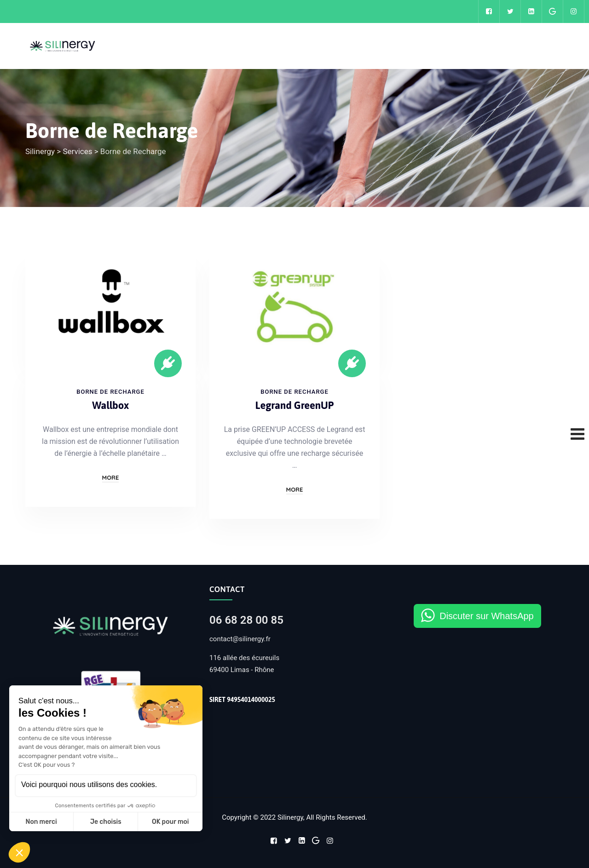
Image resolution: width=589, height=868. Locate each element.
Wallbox (110, 405)
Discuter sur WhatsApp (487, 616)
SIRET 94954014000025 (242, 700)
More (111, 477)
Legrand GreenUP (294, 405)
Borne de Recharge (110, 392)
